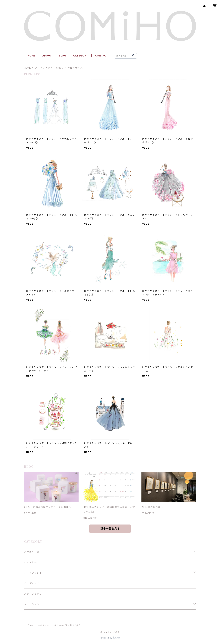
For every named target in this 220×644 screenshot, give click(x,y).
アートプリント (44, 68)
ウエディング (32, 583)
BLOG (62, 56)
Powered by (110, 638)
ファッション (32, 604)
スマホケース (32, 552)
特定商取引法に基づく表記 (68, 625)
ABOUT (47, 56)
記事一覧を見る (110, 529)
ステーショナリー (34, 594)
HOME (31, 56)
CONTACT (101, 56)
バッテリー (30, 562)
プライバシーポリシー (38, 625)
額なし (60, 68)
